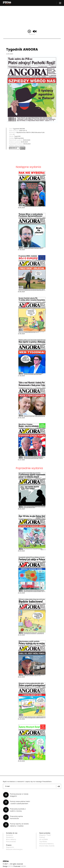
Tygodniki (17, 136)
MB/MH (23, 866)
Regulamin (10, 847)
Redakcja (10, 835)
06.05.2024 (27, 144)
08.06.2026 (27, 140)
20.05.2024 (24, 142)
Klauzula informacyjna (14, 849)
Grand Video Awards (47, 846)
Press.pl (42, 837)
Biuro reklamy (11, 839)
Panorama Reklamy (46, 844)
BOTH (10, 866)
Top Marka (43, 842)
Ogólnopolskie (19, 138)
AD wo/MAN (44, 839)
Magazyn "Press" (45, 835)
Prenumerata (11, 842)
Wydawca (10, 837)
